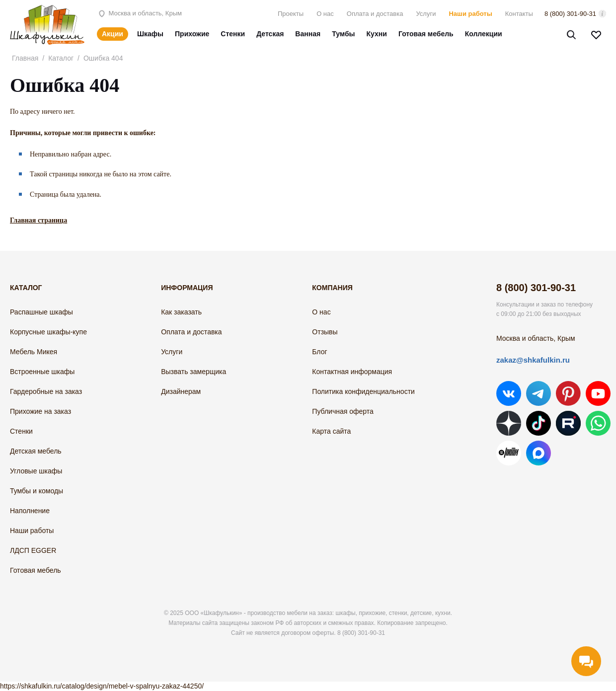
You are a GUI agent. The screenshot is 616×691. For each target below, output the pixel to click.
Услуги (426, 14)
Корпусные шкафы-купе (48, 332)
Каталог (61, 58)
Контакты (519, 14)
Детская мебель (36, 451)
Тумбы (343, 34)
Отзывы (325, 332)
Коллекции (484, 34)
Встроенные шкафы (42, 372)
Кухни (377, 34)
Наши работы (470, 14)
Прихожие (192, 34)
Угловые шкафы (36, 471)
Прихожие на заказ (40, 411)
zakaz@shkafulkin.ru (533, 360)
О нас (325, 14)
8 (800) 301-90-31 (570, 14)
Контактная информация (352, 372)
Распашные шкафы (41, 312)
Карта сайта (331, 431)
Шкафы (150, 34)
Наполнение (30, 511)
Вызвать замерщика (193, 372)
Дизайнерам (181, 391)
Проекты (291, 14)
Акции (113, 34)
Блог (319, 352)
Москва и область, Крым (139, 13)
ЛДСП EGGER (33, 550)
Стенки (233, 34)
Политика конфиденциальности (363, 391)
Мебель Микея (34, 352)
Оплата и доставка (375, 14)
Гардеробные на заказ (46, 391)
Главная (25, 58)
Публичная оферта (343, 411)
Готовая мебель (426, 34)
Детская (270, 34)
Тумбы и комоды (37, 491)
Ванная (308, 34)
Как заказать (181, 312)
